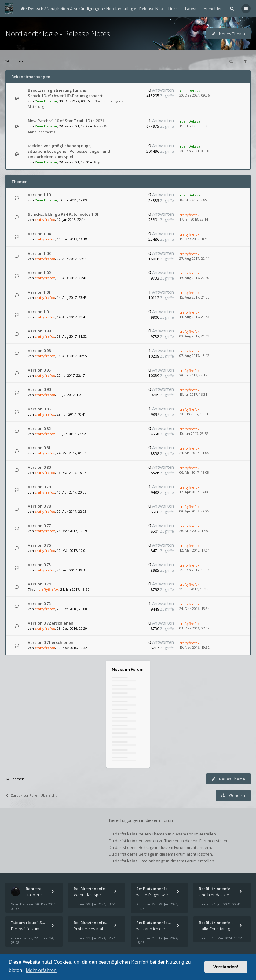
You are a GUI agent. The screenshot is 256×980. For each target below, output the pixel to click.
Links (173, 9)
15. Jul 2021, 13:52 (193, 126)
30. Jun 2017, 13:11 (194, 414)
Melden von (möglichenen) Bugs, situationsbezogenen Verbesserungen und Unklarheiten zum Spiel (69, 151)
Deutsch (36, 9)
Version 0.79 (39, 487)
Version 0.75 (39, 565)
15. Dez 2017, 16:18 (194, 239)
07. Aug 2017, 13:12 (194, 356)
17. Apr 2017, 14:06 (194, 492)
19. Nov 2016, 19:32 (194, 647)
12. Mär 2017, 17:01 (194, 550)
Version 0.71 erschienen (51, 642)
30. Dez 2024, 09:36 (194, 95)
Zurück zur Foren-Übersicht (31, 795)
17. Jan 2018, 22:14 (194, 219)
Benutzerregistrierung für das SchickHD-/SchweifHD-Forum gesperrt (65, 93)
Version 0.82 (39, 428)
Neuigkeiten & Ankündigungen (75, 9)
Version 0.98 (39, 351)
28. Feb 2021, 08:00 (194, 151)
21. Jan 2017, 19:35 (194, 589)
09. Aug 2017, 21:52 (194, 336)
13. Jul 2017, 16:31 (193, 394)
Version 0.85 (39, 409)
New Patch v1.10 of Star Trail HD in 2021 (66, 121)
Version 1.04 (39, 234)
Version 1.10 (39, 195)
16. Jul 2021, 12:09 (193, 200)
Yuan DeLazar (46, 101)
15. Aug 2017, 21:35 (194, 297)
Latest (191, 9)
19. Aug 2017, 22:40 (194, 278)
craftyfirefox (45, 220)
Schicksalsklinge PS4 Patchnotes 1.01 (63, 214)
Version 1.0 (38, 312)
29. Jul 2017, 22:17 (193, 375)
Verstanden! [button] (226, 967)
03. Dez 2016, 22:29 (194, 628)
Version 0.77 (39, 526)
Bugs (98, 162)
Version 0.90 (39, 389)
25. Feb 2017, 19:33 (194, 570)
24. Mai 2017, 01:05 (194, 453)
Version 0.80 (39, 467)
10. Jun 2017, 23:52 (194, 433)
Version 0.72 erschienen (51, 623)
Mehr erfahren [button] (41, 970)
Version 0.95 (39, 370)
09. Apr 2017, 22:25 (194, 511)
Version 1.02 (39, 273)
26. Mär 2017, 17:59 (194, 531)
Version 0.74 (39, 584)
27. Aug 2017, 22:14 (194, 258)
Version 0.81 (39, 448)
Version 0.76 (39, 545)
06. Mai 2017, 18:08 (194, 472)
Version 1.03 (39, 253)
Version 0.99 (39, 331)
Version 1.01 (39, 292)
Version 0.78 (39, 506)
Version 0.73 (39, 604)
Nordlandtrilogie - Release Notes (136, 9)
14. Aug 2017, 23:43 (194, 317)
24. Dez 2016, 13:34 (194, 609)
